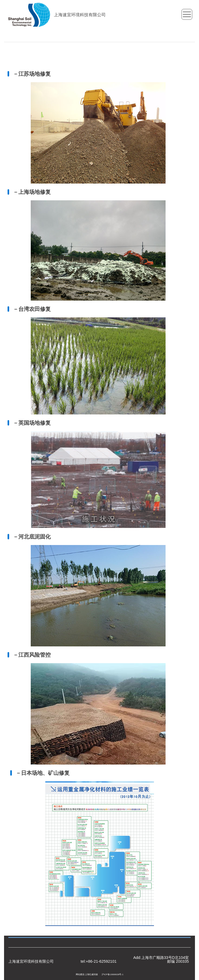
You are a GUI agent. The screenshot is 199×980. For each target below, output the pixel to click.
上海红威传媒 (91, 974)
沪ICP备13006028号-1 (112, 974)
